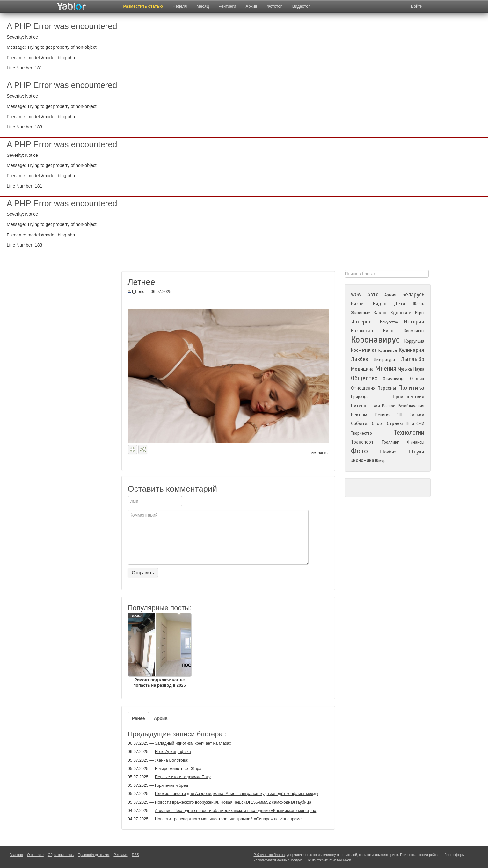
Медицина (362, 369)
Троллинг (390, 442)
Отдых (417, 379)
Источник (320, 453)
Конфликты (414, 331)
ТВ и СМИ (415, 424)
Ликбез (360, 359)
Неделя (180, 6)
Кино (388, 331)
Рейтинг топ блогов (269, 855)
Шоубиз (388, 452)
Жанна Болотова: (172, 760)
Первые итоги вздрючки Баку (183, 777)
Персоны (387, 388)
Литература (384, 360)
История (414, 322)
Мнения (386, 369)
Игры (420, 313)
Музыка (405, 369)
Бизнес (358, 304)
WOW (356, 295)
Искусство (389, 322)
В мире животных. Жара (178, 768)
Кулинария (411, 350)
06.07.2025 (161, 291)
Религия (383, 415)
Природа (359, 397)
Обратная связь (61, 855)
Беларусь (413, 295)
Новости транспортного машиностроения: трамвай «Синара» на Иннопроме (228, 819)
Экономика (363, 460)
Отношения (363, 388)
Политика (411, 388)
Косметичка (364, 350)
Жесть (419, 304)
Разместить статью (143, 6)
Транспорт (362, 442)
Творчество (361, 433)
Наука (419, 369)
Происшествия (408, 397)
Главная (16, 855)
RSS (136, 855)
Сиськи (417, 415)
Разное (389, 406)
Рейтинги (227, 6)
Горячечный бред (171, 785)
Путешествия (365, 406)
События (360, 423)
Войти (417, 6)
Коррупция (414, 341)
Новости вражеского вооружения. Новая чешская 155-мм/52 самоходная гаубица (233, 802)
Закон (380, 313)
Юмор (380, 461)
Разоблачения (411, 406)
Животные (361, 313)
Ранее (138, 718)
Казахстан (362, 331)
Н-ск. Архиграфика (173, 752)
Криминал (388, 351)
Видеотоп (302, 6)
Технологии (409, 433)
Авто (373, 295)
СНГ (400, 415)
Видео (380, 304)
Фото (359, 451)
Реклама (360, 415)
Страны (395, 423)
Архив (251, 6)
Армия (390, 295)
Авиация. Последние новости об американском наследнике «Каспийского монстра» (236, 810)
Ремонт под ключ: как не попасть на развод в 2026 (160, 650)
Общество (364, 378)
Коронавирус (375, 340)
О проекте (35, 855)
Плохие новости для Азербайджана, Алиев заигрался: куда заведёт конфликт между (237, 794)
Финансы (416, 442)
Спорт (378, 423)
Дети (400, 304)
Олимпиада (394, 379)
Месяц (203, 6)
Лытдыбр (413, 359)
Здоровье (401, 313)
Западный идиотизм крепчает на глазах (193, 743)
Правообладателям (94, 855)
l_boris (136, 291)
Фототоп (275, 6)
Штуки (416, 452)
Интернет (363, 322)
